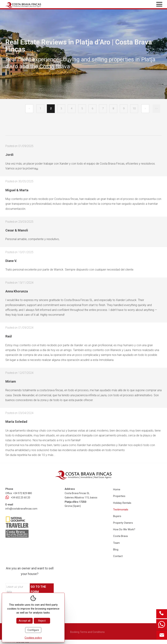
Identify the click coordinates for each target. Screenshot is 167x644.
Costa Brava (120, 536)
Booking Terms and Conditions (87, 632)
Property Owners (123, 523)
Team (116, 543)
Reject (42, 621)
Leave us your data (15, 589)
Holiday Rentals (122, 503)
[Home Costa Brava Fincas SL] (31, 5)
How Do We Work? (124, 529)
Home (117, 489)
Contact (118, 556)
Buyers (117, 516)
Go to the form (38, 589)
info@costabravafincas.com (21, 509)
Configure (33, 630)
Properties (119, 496)
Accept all (25, 621)
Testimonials (121, 510)
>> (156, 108)
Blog (116, 550)
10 (134, 108)
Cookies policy (33, 638)
